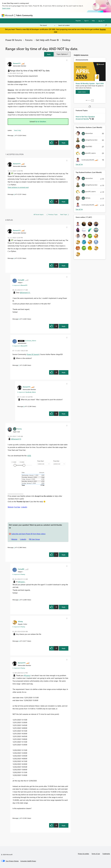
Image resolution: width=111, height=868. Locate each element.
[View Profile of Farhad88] (21, 280)
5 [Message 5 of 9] (19, 600)
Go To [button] (100, 21)
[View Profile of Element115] (17, 63)
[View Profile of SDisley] (20, 621)
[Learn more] (83, 92)
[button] (49, 54)
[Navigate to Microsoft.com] (8, 15)
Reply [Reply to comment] (64, 202)
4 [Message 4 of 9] (19, 641)
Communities (66, 15)
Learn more (6, 8)
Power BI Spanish (33, 354)
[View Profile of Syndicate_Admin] (30, 341)
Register (78, 21)
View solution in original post (18, 187)
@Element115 (25, 293)
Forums (38, 15)
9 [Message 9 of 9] (19, 319)
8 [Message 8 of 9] (24, 406)
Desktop (66, 40)
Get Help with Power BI (47, 40)
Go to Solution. (41, 122)
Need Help (18, 130)
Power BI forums (14, 40)
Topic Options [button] (62, 54)
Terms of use (96, 854)
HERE (29, 456)
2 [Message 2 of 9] (14, 547)
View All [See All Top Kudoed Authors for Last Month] (79, 209)
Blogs (75, 15)
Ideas (56, 15)
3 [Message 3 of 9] (19, 818)
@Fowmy (21, 582)
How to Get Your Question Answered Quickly (85, 118)
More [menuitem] (83, 15)
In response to (20, 285)
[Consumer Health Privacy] (28, 861)
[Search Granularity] (48, 25)
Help (93, 21)
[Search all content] (83, 25)
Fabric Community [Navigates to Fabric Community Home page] (24, 15)
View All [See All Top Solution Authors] (79, 164)
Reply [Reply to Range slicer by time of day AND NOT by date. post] (64, 143)
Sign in (86, 21)
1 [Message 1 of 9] (14, 135)
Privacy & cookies (83, 854)
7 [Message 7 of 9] (19, 365)
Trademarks (106, 854)
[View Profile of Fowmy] (19, 429)
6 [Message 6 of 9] (14, 194)
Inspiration (47, 15)
